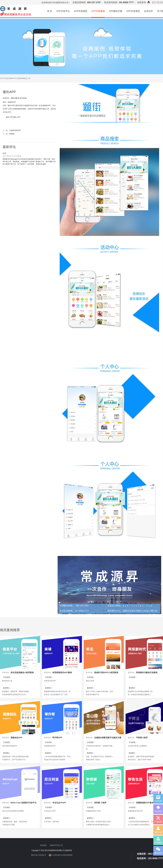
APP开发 (3, 78)
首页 (8, 78)
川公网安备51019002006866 (62, 855)
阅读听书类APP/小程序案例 (106, 672)
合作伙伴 (148, 11)
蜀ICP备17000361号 (39, 855)
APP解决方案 (116, 11)
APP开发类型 (80, 11)
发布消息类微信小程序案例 (22, 672)
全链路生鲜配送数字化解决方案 (108, 738)
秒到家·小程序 (100, 803)
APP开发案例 (98, 11)
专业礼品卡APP (59, 803)
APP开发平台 (63, 11)
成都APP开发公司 (57, 845)
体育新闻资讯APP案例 (62, 672)
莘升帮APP (57, 738)
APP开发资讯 (133, 11)
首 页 (50, 11)
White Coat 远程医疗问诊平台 (24, 803)
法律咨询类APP (15, 130)
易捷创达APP (16, 738)
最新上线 (27, 78)
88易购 (12, 134)
